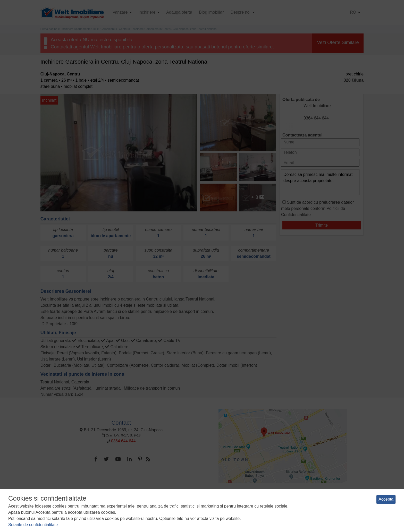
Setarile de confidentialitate (33, 525)
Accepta (386, 499)
